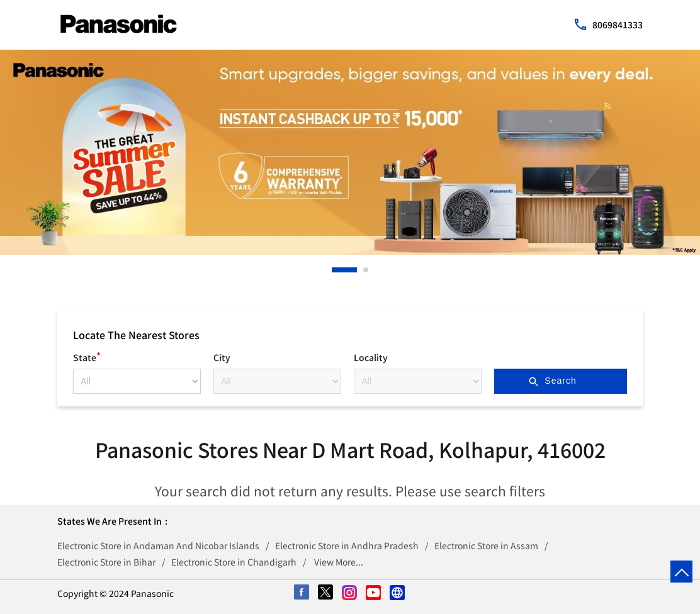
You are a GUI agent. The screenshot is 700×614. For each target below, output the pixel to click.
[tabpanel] (350, 152)
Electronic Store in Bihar (106, 562)
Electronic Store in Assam (486, 545)
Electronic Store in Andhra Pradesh (347, 545)
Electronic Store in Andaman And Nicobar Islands (158, 545)
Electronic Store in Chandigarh (234, 562)
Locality (371, 357)
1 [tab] (335, 270)
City (222, 357)
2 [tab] (366, 270)
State (87, 356)
